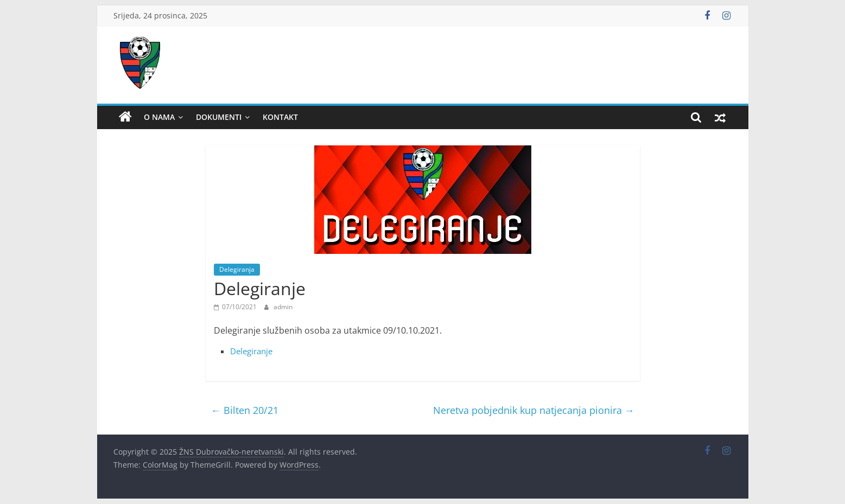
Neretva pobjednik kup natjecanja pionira (534, 410)
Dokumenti (219, 117)
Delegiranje (251, 351)
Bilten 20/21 (245, 410)
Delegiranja (237, 269)
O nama (159, 117)
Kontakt (280, 117)
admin (283, 307)
